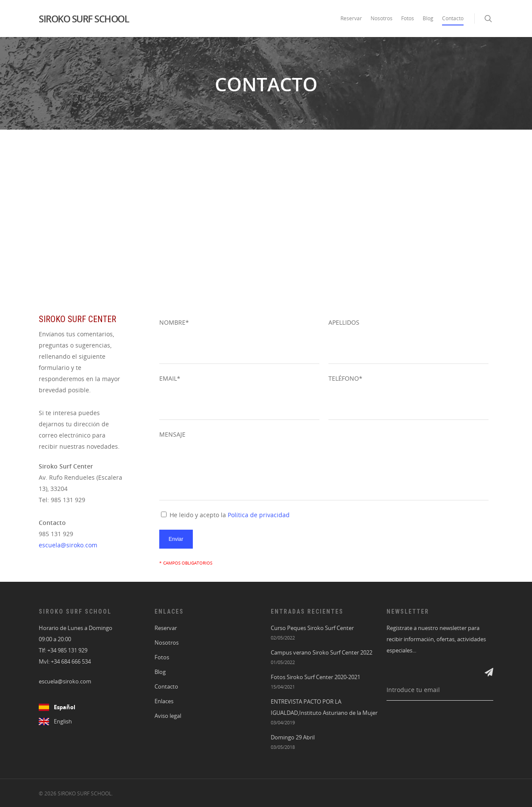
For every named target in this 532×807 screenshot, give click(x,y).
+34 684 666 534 (71, 662)
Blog (428, 18)
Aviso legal (168, 716)
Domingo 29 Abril (293, 737)
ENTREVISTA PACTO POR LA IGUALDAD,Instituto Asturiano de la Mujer (324, 707)
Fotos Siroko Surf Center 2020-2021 (315, 677)
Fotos (408, 18)
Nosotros (382, 18)
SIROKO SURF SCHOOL (84, 19)
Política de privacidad (259, 515)
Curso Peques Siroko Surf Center (312, 628)
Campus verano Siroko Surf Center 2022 (322, 653)
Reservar (351, 18)
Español (65, 707)
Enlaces (164, 701)
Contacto (453, 18)
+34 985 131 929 (67, 650)
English (63, 722)
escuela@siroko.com (68, 545)
